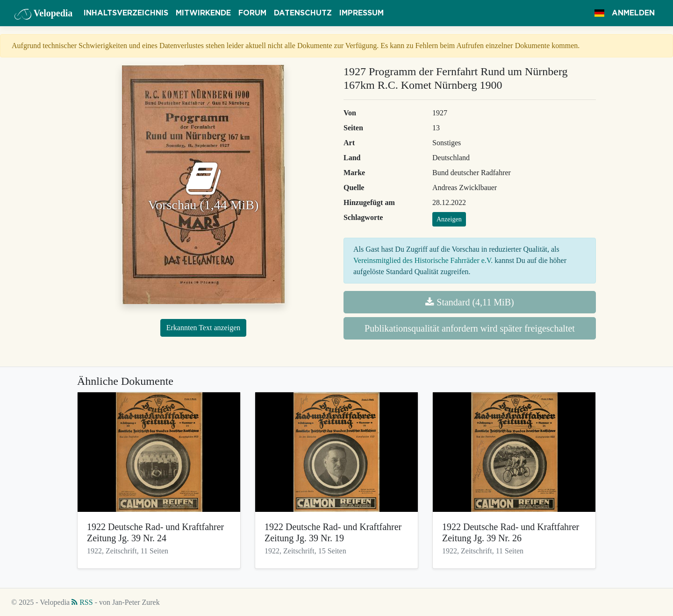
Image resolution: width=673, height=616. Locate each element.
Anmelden (633, 13)
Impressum (362, 13)
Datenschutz (303, 13)
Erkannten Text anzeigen (204, 328)
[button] (599, 13)
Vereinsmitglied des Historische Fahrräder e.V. (423, 260)
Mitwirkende (203, 13)
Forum (252, 13)
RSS (82, 602)
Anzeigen (449, 219)
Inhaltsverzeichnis (126, 13)
